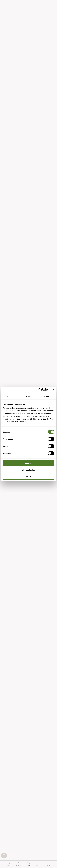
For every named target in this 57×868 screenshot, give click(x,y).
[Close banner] (54, 390)
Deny (28, 477)
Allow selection (28, 470)
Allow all (28, 463)
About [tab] (47, 396)
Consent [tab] (10, 396)
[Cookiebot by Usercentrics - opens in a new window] (38, 390)
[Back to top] (4, 855)
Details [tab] (29, 396)
